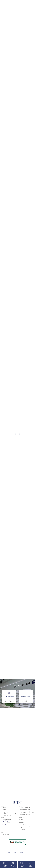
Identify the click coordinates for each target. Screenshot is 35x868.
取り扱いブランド (22, 819)
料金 (22, 828)
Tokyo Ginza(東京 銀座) (7, 823)
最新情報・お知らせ (22, 818)
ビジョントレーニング (25, 824)
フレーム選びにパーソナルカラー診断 (27, 813)
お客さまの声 (21, 831)
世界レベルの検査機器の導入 (26, 808)
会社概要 (5, 808)
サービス (21, 806)
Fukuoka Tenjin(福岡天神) (7, 819)
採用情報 (5, 809)
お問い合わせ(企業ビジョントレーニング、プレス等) (10, 813)
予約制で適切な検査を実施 (25, 809)
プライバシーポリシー (7, 815)
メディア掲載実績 (6, 811)
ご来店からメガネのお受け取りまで (27, 826)
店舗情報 (3, 818)
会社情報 (3, 806)
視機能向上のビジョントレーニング (27, 816)
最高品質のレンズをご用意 (25, 811)
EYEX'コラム (21, 821)
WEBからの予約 (6, 836)
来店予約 (3, 833)
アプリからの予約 (6, 834)
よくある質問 (23, 829)
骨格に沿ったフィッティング (26, 814)
